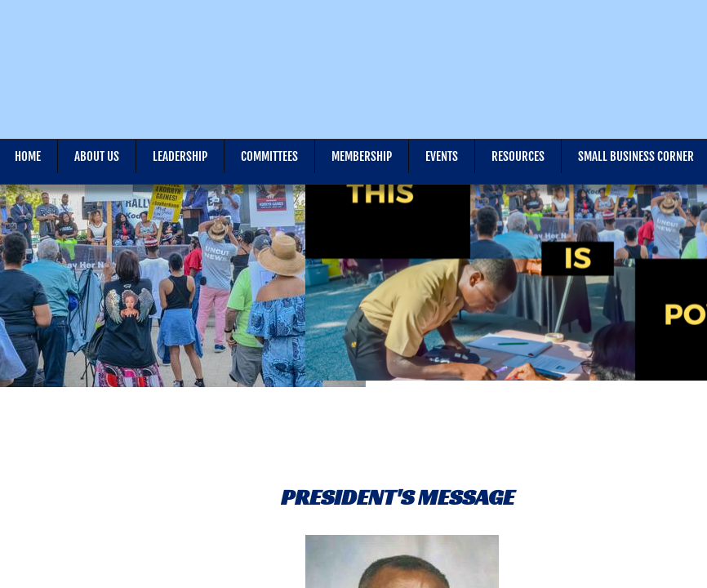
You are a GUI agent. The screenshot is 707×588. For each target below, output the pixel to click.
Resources (518, 156)
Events (442, 156)
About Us (97, 156)
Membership (362, 156)
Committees (269, 156)
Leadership (180, 156)
